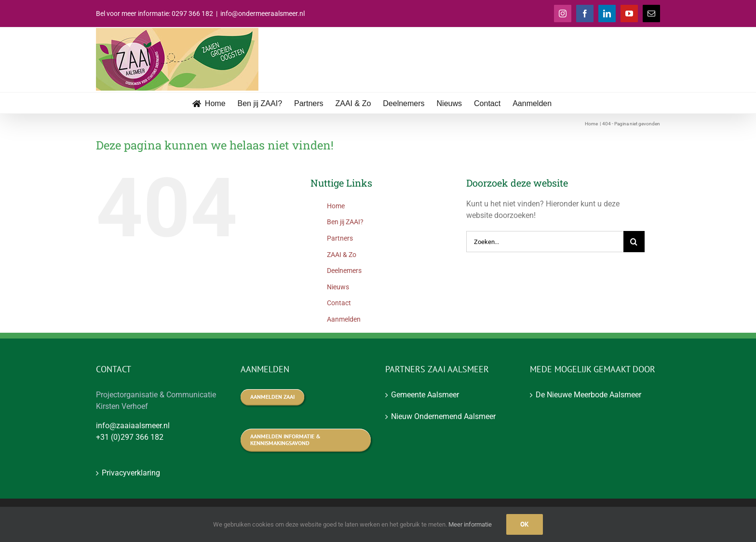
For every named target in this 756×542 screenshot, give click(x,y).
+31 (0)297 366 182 (130, 437)
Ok (525, 524)
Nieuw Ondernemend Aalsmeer (443, 416)
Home (336, 206)
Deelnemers (344, 271)
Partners (340, 238)
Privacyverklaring (131, 473)
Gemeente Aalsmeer (425, 395)
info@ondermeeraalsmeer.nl (263, 14)
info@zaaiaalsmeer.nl (133, 426)
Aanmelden (344, 319)
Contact (339, 303)
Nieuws (338, 287)
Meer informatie (470, 524)
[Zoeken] (634, 242)
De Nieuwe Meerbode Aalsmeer (588, 395)
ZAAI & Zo (342, 255)
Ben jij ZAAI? (345, 222)
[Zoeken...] (545, 242)
